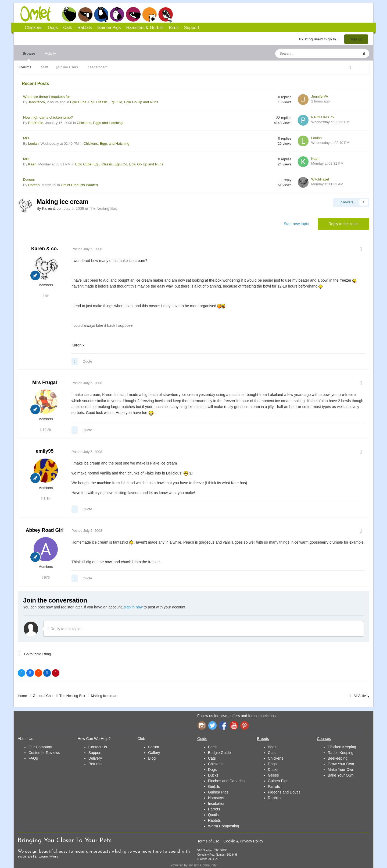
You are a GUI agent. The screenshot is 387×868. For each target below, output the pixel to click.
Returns (95, 764)
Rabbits (117, 14)
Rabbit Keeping (341, 753)
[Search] (304, 54)
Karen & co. (45, 249)
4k (46, 296)
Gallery (154, 753)
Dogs (85, 14)
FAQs (33, 758)
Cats (101, 14)
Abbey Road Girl (44, 530)
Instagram (202, 725)
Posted (87, 249)
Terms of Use (208, 841)
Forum (153, 747)
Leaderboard (98, 67)
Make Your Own (341, 770)
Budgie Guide (219, 753)
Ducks (213, 775)
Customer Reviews (44, 753)
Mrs (26, 138)
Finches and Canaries (226, 781)
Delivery (95, 758)
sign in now (133, 607)
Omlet (38, 14)
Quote (87, 361)
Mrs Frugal (45, 382)
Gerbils (214, 786)
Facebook (223, 725)
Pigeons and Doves (284, 792)
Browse (29, 56)
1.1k (46, 498)
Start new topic (296, 224)
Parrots (214, 809)
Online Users (68, 67)
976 (46, 577)
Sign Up (356, 39)
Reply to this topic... (66, 629)
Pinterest (245, 725)
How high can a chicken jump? (48, 117)
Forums (25, 67)
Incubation (217, 803)
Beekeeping (338, 758)
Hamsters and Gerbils (150, 14)
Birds (166, 15)
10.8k (46, 430)
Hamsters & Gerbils (145, 28)
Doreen (29, 180)
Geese (273, 775)
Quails (213, 815)
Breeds (263, 739)
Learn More (48, 857)
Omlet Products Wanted (79, 185)
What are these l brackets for (46, 97)
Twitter (212, 725)
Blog (152, 758)
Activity (50, 53)
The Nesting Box (103, 208)
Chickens (69, 14)
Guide (202, 739)
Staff (45, 67)
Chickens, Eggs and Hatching (100, 123)
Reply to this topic (344, 224)
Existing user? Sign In (319, 39)
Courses (324, 739)
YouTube (234, 725)
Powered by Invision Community (193, 865)
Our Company (40, 747)
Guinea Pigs (133, 14)
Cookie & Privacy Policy (243, 841)
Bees (212, 747)
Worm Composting (224, 826)
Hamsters (216, 798)
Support (192, 28)
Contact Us (98, 747)
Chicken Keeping (342, 747)
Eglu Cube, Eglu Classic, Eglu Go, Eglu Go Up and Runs (114, 102)
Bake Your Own (341, 775)
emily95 (45, 451)
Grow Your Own (341, 764)
